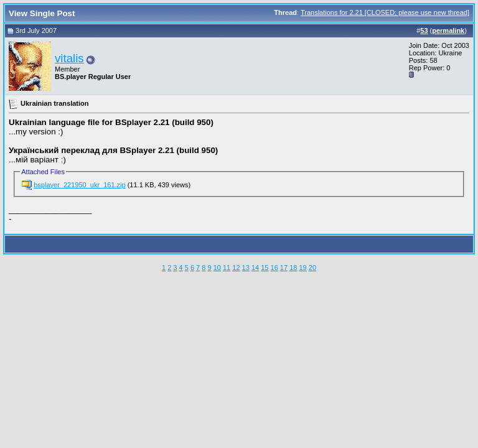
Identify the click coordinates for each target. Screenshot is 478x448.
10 (217, 268)
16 (274, 268)
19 (302, 268)
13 (246, 268)
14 (255, 268)
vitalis (69, 58)
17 (284, 268)
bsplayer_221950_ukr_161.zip (79, 185)
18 (293, 268)
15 (265, 268)
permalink (448, 30)
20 (312, 268)
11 (227, 268)
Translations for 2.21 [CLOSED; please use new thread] (385, 12)
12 (236, 268)
